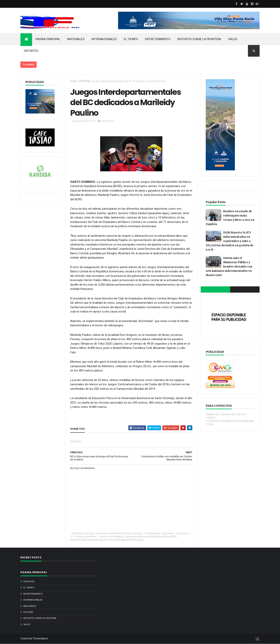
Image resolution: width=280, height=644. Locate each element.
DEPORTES (31, 51)
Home (74, 81)
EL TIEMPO (131, 39)
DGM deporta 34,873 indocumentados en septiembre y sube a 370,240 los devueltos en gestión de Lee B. (230, 241)
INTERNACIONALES (104, 39)
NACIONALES (76, 39)
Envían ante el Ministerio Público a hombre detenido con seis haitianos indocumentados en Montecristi (229, 267)
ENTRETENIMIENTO (158, 39)
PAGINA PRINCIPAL (48, 39)
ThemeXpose (40, 639)
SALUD (233, 39)
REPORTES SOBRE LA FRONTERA (199, 39)
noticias (28, 612)
